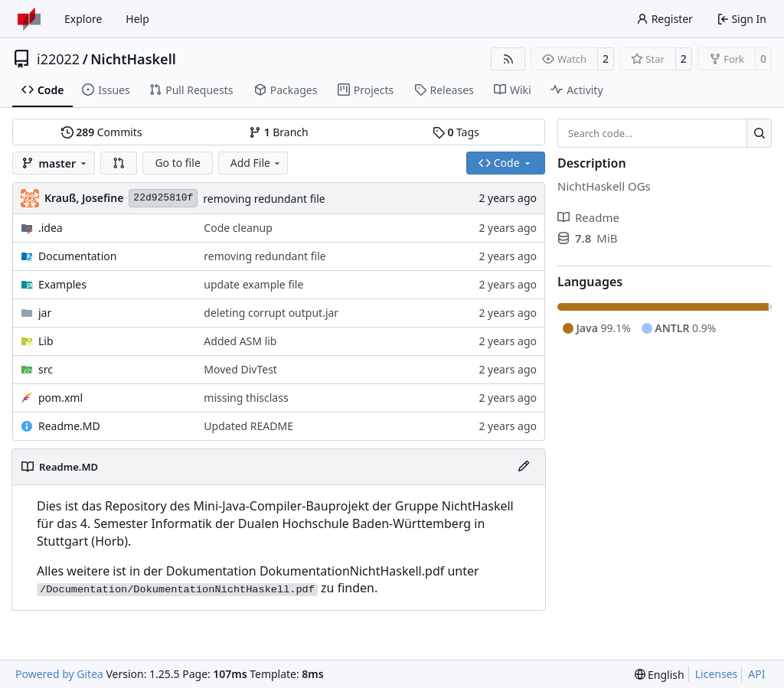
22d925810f (163, 198)
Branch (279, 132)
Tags (456, 132)
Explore (83, 19)
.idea (51, 228)
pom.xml (60, 398)
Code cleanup (238, 228)
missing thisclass (246, 398)
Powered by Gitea (59, 674)
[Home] (29, 19)
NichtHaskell (133, 59)
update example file (253, 284)
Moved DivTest (240, 369)
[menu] (660, 675)
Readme (588, 217)
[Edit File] (524, 467)
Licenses (717, 674)
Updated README (248, 426)
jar (45, 313)
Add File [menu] (256, 163)
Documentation (77, 256)
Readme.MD (69, 426)
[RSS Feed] (508, 59)
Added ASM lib (240, 341)
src (46, 369)
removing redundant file (264, 199)
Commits (102, 132)
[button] (119, 163)
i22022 (58, 59)
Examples (62, 284)
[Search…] (759, 133)
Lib (46, 341)
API (756, 674)
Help (137, 19)
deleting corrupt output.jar (271, 313)
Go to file (177, 163)
